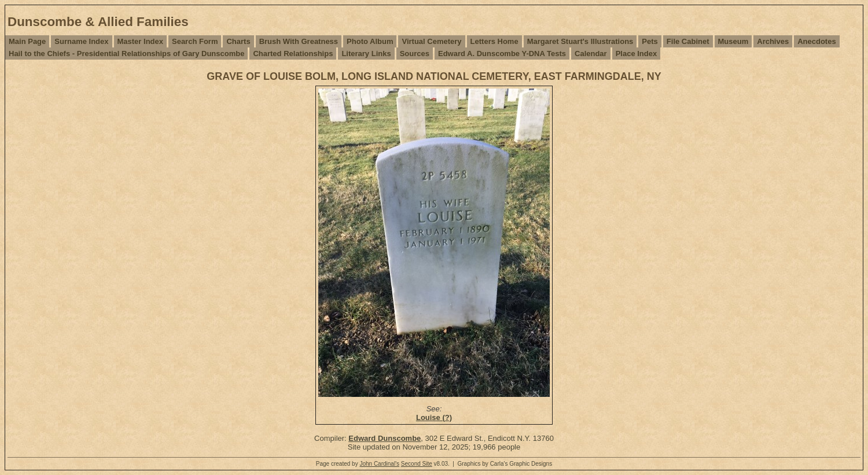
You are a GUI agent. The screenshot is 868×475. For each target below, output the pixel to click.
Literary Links (366, 54)
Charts (238, 41)
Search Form (195, 41)
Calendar (591, 54)
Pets (650, 41)
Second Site (417, 464)
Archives (773, 41)
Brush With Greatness (299, 41)
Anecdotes (816, 41)
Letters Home (494, 41)
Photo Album (370, 41)
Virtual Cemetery (431, 41)
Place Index (637, 54)
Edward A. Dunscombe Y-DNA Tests (502, 54)
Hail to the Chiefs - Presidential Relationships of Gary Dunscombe (126, 54)
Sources (415, 54)
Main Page (27, 41)
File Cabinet (688, 41)
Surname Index (81, 41)
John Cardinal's (379, 464)
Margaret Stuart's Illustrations (580, 41)
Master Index (140, 41)
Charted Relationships (293, 54)
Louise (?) (434, 417)
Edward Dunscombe (385, 438)
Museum (733, 41)
